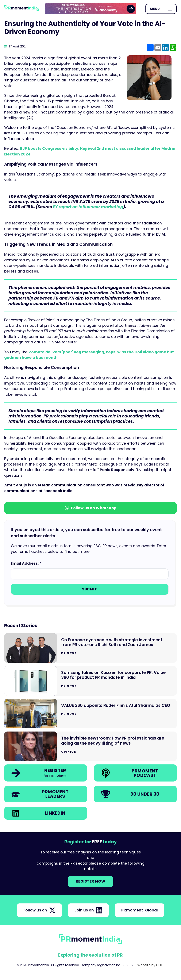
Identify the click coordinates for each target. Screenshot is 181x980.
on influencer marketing (97, 207)
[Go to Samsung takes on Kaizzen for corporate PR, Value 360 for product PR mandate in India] (90, 681)
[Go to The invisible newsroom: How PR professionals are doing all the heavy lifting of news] (90, 746)
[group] (91, 9)
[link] (91, 9)
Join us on (88, 910)
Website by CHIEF (151, 965)
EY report (62, 207)
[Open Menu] (161, 9)
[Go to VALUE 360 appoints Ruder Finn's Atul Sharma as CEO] (90, 714)
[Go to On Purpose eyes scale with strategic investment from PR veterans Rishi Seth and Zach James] (90, 648)
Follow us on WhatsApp (91, 508)
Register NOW (91, 881)
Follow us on (39, 910)
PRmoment (140, 910)
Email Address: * (26, 563)
